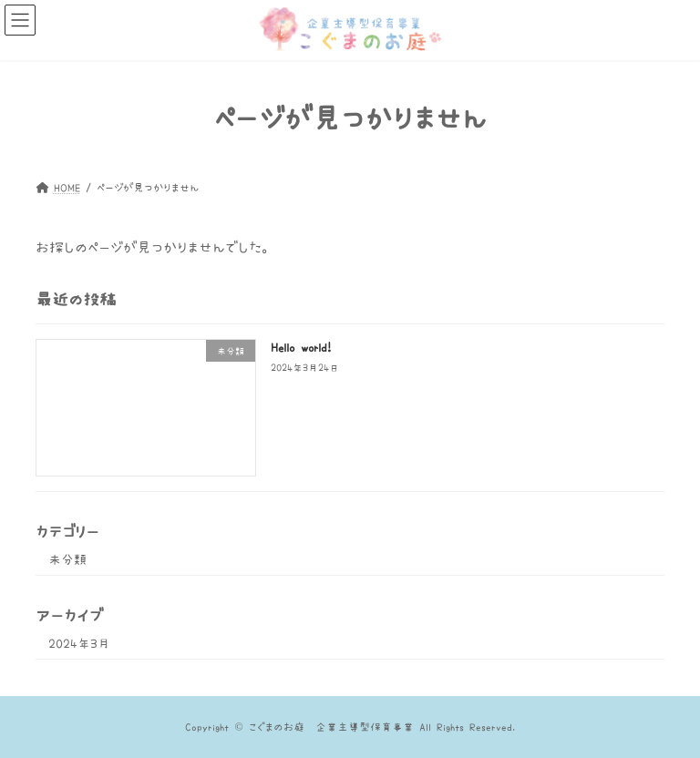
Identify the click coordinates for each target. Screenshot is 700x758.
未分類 (67, 559)
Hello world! (301, 347)
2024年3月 (79, 643)
